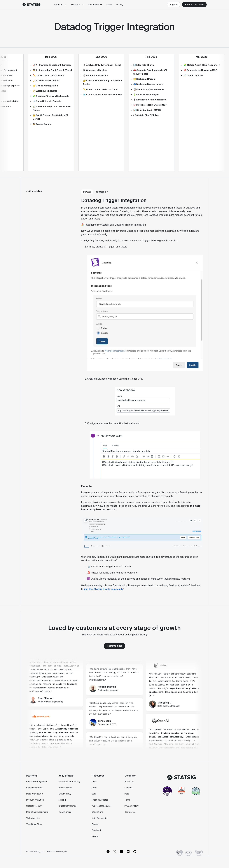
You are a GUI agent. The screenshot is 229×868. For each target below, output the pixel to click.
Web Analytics (33, 818)
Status (95, 836)
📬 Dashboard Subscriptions (148, 84)
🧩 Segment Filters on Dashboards (51, 96)
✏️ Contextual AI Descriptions (49, 75)
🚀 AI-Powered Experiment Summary (52, 65)
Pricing (120, 5)
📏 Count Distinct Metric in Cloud (101, 89)
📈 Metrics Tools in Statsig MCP (150, 105)
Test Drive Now (34, 824)
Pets (127, 794)
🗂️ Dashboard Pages (144, 79)
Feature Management (37, 782)
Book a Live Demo (194, 5)
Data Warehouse (35, 794)
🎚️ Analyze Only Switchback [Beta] (102, 65)
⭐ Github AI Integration (45, 86)
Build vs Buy (65, 794)
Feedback (97, 830)
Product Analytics (35, 800)
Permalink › (101, 192)
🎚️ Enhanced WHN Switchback (150, 100)
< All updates (34, 191)
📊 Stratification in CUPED (147, 110)
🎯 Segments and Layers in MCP (200, 70)
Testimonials (114, 646)
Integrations (98, 812)
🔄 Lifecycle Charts (143, 65)
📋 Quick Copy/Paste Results (149, 89)
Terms (127, 800)
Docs (109, 5)
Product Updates (100, 800)
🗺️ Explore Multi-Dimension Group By (102, 95)
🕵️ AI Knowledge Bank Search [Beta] (52, 70)
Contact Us (130, 812)
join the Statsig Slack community (104, 589)
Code (94, 788)
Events (95, 824)
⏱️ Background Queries (95, 75)
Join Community (100, 818)
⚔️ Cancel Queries (193, 75)
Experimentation (34, 788)
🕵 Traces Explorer (43, 124)
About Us (129, 782)
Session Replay (34, 806)
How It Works (66, 788)
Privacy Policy (132, 806)
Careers (128, 788)
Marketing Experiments (37, 812)
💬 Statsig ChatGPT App (146, 115)
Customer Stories (68, 806)
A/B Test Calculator (102, 806)
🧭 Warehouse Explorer (45, 91)
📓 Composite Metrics (95, 70)
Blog (94, 794)
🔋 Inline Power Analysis (146, 95)
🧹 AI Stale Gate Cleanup (46, 81)
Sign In (174, 5)
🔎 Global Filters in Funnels (47, 101)
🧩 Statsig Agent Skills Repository (202, 65)
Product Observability (70, 782)
